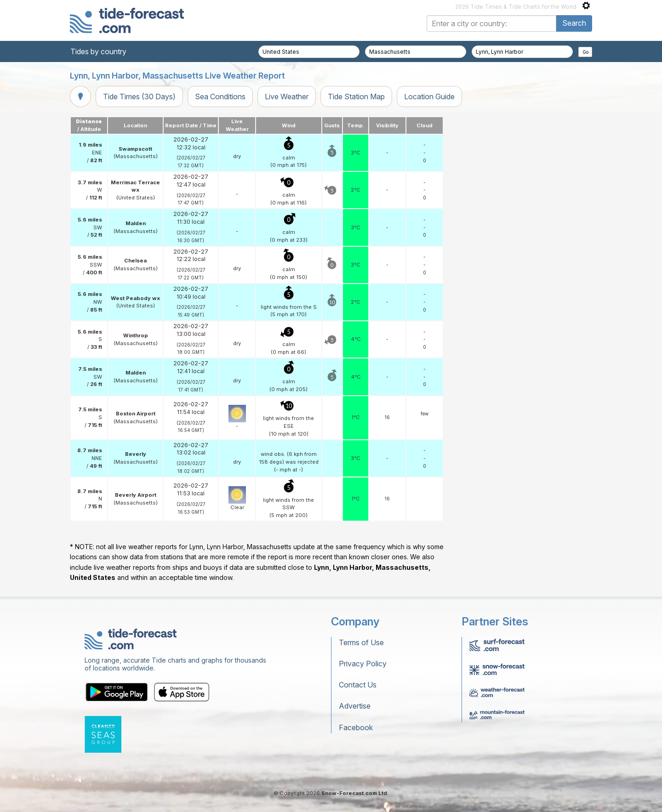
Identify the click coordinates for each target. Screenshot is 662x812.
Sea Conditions (220, 97)
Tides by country (98, 51)
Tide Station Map (356, 97)
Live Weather (287, 97)
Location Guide (429, 97)
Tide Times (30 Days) (139, 97)
